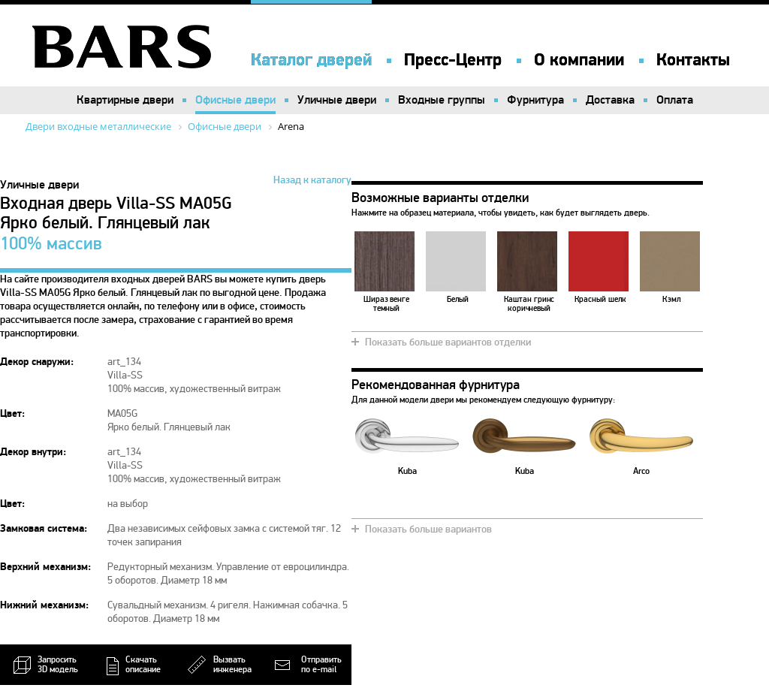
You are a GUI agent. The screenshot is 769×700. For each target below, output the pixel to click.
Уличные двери (337, 100)
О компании (579, 60)
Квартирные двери (125, 100)
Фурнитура (535, 100)
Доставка (610, 100)
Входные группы (442, 100)
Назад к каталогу (312, 180)
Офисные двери (235, 100)
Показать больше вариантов (428, 529)
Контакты (693, 60)
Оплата (675, 100)
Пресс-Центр (453, 60)
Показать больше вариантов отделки (448, 342)
